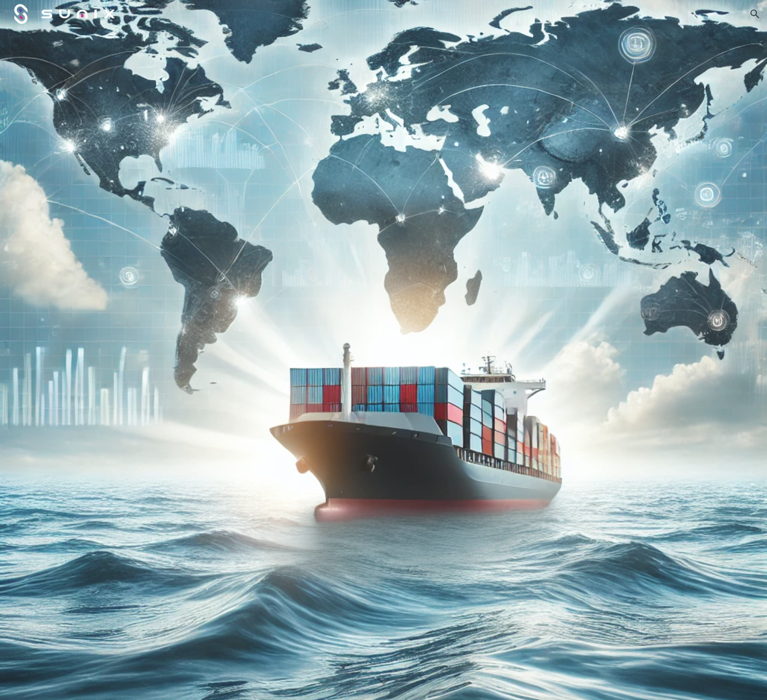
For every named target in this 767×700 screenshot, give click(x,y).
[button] (755, 14)
